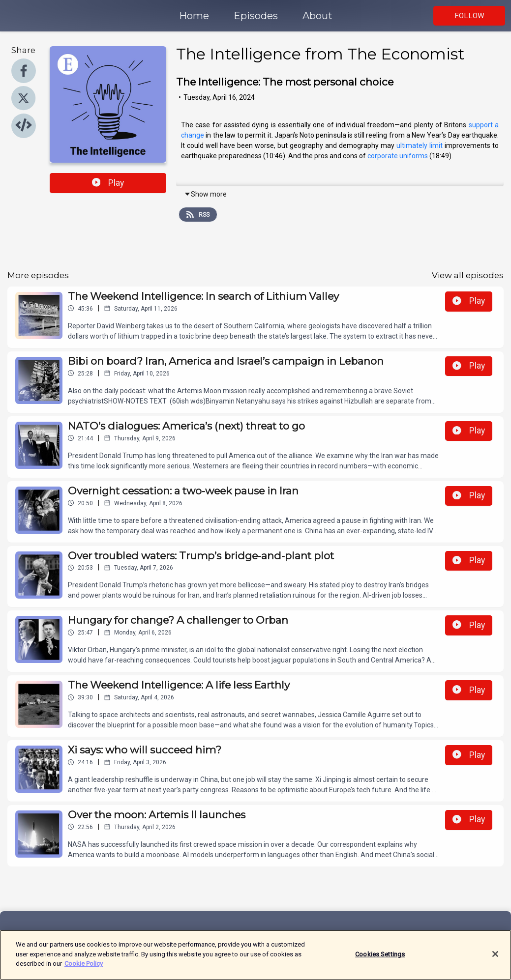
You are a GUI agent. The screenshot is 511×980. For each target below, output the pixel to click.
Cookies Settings (380, 958)
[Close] (495, 957)
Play (108, 183)
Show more (205, 194)
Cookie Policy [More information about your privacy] (84, 967)
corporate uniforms (398, 156)
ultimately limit (420, 145)
